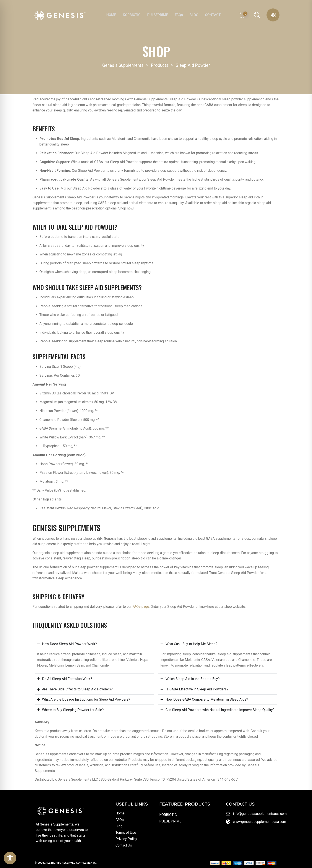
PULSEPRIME (158, 15)
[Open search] (257, 15)
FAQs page (141, 607)
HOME (111, 15)
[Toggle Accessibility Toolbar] (10, 858)
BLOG (194, 15)
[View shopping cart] (243, 15)
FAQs (179, 15)
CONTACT (213, 15)
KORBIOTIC (132, 15)
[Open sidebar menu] (273, 15)
